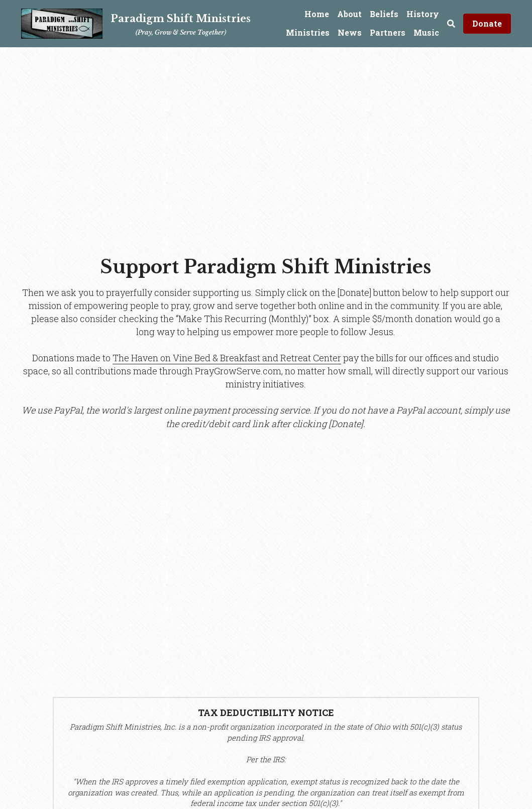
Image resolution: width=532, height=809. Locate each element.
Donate (487, 23)
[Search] (451, 24)
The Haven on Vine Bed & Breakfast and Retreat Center (227, 358)
